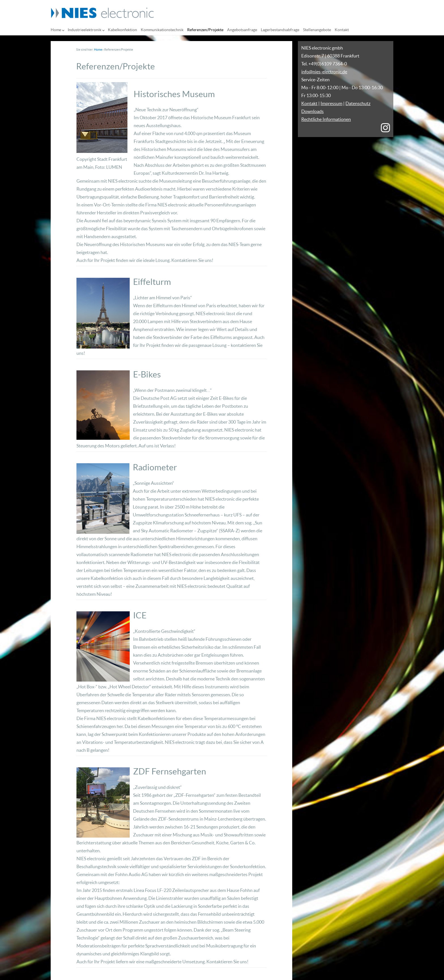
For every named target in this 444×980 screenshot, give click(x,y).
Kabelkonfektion (122, 30)
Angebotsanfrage (242, 30)
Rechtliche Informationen (326, 119)
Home (56, 30)
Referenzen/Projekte (205, 30)
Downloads (312, 111)
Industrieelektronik (85, 30)
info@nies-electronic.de (324, 72)
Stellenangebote (317, 30)
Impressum (331, 103)
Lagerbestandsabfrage (280, 30)
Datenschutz (358, 103)
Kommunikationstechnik (162, 30)
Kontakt (342, 30)
